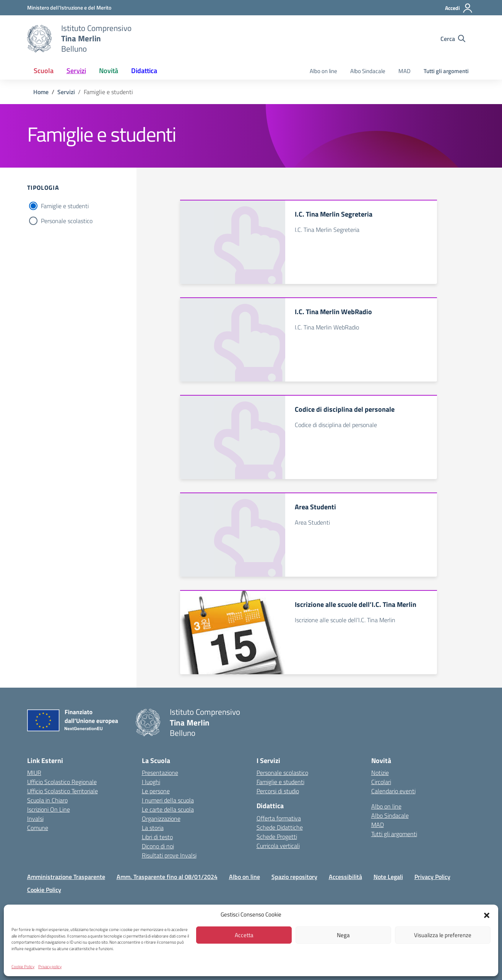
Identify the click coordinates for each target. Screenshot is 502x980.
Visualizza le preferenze (443, 935)
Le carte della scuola (168, 809)
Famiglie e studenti (65, 206)
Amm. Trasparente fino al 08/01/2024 (167, 877)
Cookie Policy (23, 967)
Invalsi (35, 819)
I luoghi (151, 782)
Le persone (156, 791)
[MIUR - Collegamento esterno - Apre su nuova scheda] (69, 7)
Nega (343, 935)
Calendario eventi (393, 791)
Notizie (380, 773)
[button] (487, 915)
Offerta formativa (279, 818)
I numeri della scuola (168, 800)
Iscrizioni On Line (49, 809)
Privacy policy (50, 967)
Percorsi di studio (278, 791)
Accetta (244, 935)
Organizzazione (161, 819)
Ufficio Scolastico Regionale (62, 782)
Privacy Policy (432, 877)
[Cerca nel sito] (453, 39)
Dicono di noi (158, 846)
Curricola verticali (278, 846)
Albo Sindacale (368, 71)
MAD (405, 71)
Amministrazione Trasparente (66, 877)
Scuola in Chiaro (47, 800)
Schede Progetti (277, 837)
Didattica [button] (144, 71)
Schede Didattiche (280, 827)
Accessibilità (345, 877)
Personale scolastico (67, 221)
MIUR (34, 773)
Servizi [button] (76, 71)
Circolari (381, 782)
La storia (153, 828)
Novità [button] (109, 71)
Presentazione (160, 773)
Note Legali (388, 877)
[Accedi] (459, 8)
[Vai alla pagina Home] (41, 92)
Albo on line (323, 71)
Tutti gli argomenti (446, 71)
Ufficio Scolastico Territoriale (63, 791)
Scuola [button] (44, 71)
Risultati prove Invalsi (169, 855)
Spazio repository (294, 877)
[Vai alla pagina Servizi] (66, 92)
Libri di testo (157, 837)
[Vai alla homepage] (39, 39)
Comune (38, 828)
